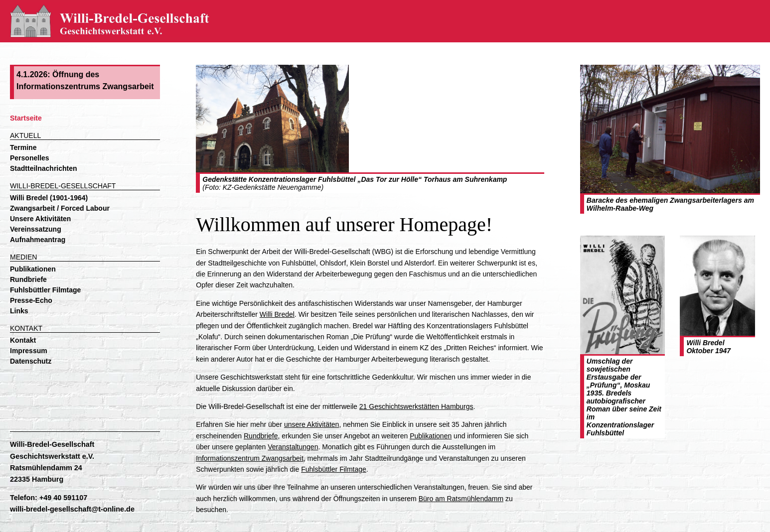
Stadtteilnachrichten (44, 168)
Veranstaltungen (293, 447)
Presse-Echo (31, 300)
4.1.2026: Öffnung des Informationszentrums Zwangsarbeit (85, 80)
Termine (23, 147)
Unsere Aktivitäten (40, 219)
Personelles (30, 158)
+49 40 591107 (63, 498)
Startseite (26, 118)
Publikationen (33, 269)
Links (19, 311)
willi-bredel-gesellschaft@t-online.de (72, 509)
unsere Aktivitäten (312, 424)
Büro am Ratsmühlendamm (461, 499)
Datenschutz (31, 361)
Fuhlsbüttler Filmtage (45, 290)
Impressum (29, 351)
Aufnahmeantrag (38, 240)
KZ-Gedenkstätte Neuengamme (272, 187)
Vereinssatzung (36, 229)
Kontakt (23, 340)
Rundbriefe (28, 279)
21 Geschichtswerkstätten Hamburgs (416, 406)
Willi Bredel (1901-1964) (49, 198)
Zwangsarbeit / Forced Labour (60, 208)
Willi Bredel (277, 314)
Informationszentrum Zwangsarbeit (250, 458)
